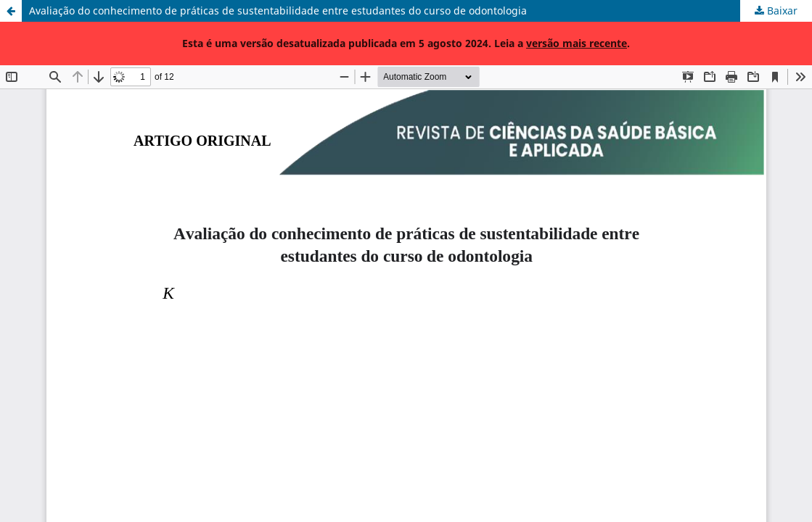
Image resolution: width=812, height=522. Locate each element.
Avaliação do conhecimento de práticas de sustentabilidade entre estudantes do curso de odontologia (278, 11)
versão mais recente (577, 43)
